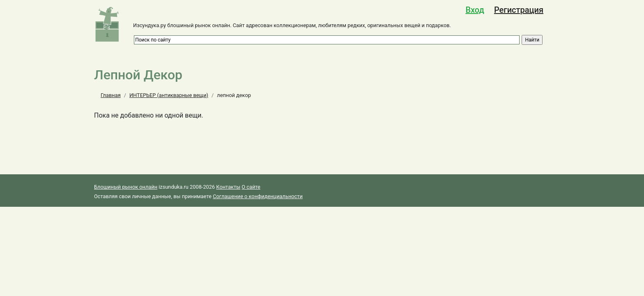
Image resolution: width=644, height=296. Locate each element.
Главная (111, 95)
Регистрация (519, 10)
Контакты (228, 187)
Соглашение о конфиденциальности (258, 196)
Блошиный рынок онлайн (126, 187)
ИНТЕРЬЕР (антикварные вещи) (169, 95)
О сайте (251, 187)
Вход (475, 10)
